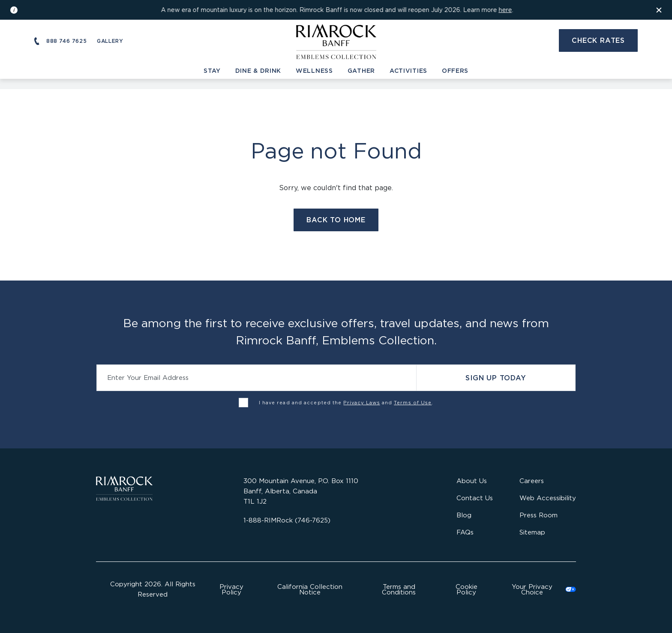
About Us (472, 481)
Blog (464, 515)
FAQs (465, 532)
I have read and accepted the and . (346, 403)
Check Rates (598, 40)
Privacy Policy (231, 589)
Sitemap (532, 532)
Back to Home (336, 220)
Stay (212, 70)
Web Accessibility (548, 498)
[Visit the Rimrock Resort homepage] (336, 40)
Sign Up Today (496, 378)
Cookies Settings (538, 589)
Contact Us (475, 498)
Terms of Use (413, 403)
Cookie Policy (466, 589)
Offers (455, 70)
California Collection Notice (310, 589)
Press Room (538, 515)
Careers (532, 481)
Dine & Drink (258, 70)
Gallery (110, 41)
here (505, 10)
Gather (361, 70)
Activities (408, 70)
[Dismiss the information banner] (659, 10)
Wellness (314, 70)
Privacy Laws (361, 403)
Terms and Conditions (399, 589)
